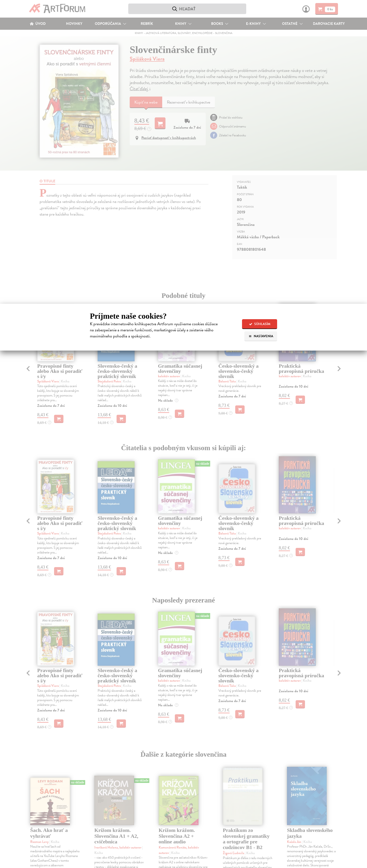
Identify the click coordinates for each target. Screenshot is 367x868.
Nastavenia (261, 336)
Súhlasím (260, 324)
